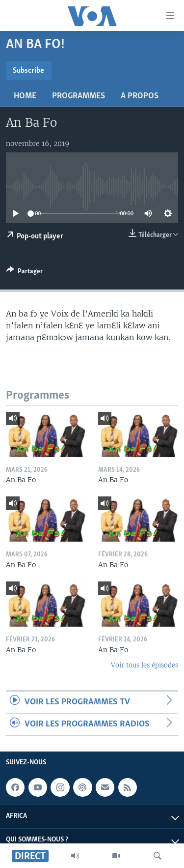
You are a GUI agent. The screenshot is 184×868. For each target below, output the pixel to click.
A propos (140, 96)
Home (25, 96)
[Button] (25, 273)
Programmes (79, 96)
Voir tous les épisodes (145, 665)
